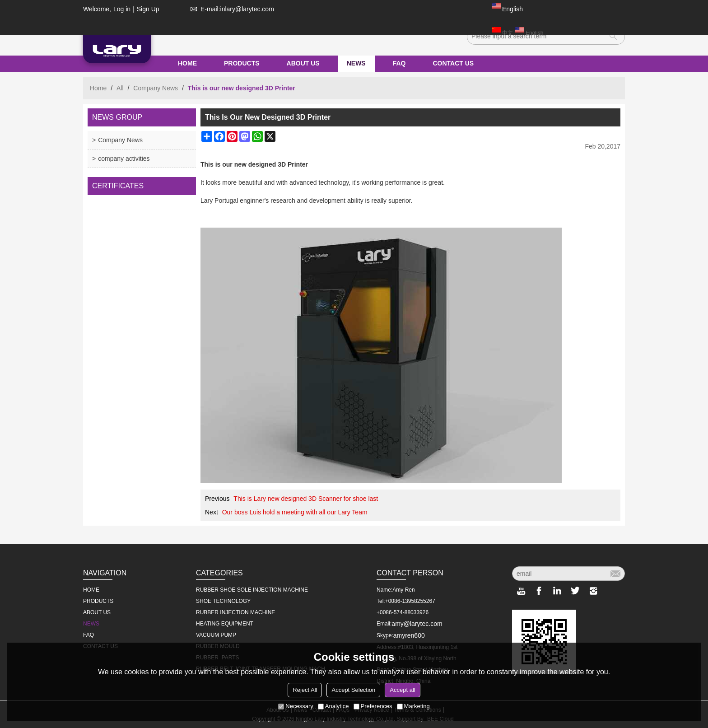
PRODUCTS (242, 63)
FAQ (399, 63)
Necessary (296, 706)
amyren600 (409, 635)
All (120, 88)
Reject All (305, 690)
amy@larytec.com (417, 624)
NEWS (356, 63)
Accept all (402, 690)
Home (98, 88)
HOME (187, 63)
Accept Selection (353, 690)
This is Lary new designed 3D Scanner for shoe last (306, 499)
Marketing (413, 706)
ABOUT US (303, 63)
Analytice (333, 706)
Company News (156, 88)
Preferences (373, 706)
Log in (122, 9)
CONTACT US (453, 63)
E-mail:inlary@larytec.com (231, 9)
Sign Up (148, 9)
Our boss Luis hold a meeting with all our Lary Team (295, 512)
